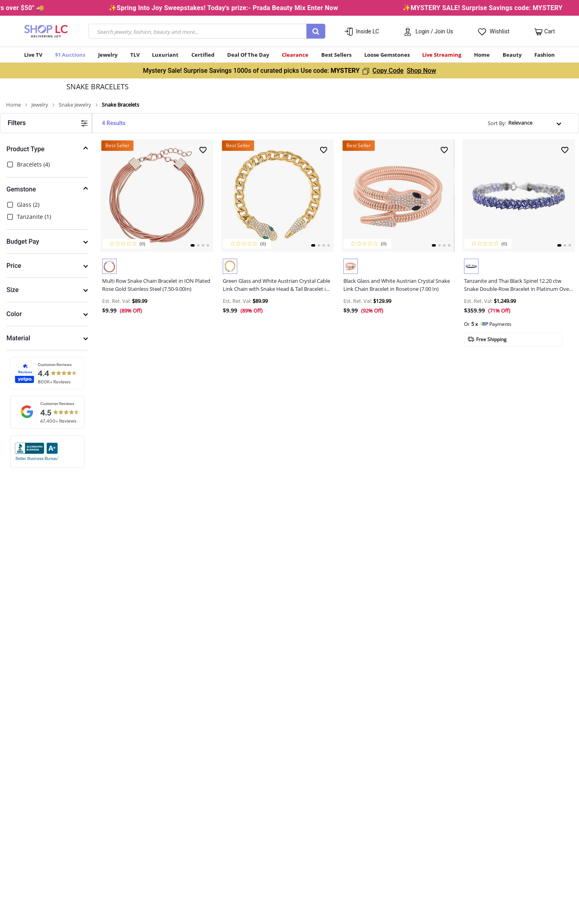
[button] (428, 31)
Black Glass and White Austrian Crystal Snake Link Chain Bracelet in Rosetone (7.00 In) (397, 285)
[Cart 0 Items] (545, 32)
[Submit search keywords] (316, 31)
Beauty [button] (512, 55)
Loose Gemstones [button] (387, 55)
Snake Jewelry (75, 105)
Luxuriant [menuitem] (165, 55)
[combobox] (207, 31)
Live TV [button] (33, 55)
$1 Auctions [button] (70, 55)
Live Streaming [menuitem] (442, 55)
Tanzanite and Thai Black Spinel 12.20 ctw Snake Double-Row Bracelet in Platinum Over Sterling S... (517, 285)
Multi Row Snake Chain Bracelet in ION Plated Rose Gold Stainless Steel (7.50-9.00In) (156, 285)
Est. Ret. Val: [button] (116, 301)
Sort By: (497, 123)
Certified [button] (203, 55)
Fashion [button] (545, 55)
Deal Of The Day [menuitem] (248, 55)
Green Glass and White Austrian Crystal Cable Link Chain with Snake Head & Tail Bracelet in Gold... (276, 285)
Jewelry (40, 105)
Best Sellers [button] (336, 55)
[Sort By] (535, 123)
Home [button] (482, 55)
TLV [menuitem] (135, 55)
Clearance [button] (295, 55)
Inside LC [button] (368, 31)
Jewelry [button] (108, 55)
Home (13, 105)
